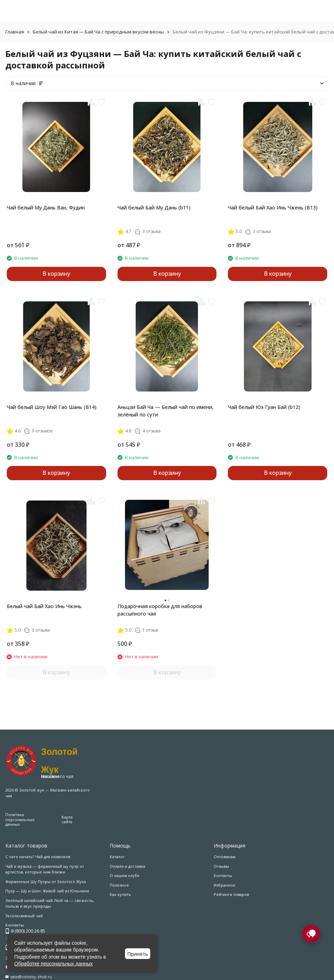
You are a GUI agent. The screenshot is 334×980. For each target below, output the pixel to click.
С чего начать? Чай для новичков (38, 857)
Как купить (120, 894)
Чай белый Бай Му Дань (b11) (154, 208)
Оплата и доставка (127, 866)
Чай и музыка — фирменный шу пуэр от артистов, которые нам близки (45, 869)
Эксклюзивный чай (24, 916)
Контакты (223, 875)
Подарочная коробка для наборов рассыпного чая (160, 610)
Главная (15, 32)
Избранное (225, 885)
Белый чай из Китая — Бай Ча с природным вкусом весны (98, 32)
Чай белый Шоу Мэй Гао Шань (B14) (52, 407)
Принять (138, 954)
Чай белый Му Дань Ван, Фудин (46, 208)
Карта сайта (67, 819)
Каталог (117, 857)
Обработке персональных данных (54, 964)
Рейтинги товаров (231, 894)
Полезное (119, 885)
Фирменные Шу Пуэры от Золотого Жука (46, 882)
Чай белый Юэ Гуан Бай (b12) (264, 407)
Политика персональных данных (20, 819)
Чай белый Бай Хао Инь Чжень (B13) (273, 208)
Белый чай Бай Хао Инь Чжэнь (44, 606)
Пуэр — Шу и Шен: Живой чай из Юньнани (47, 891)
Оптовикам (225, 857)
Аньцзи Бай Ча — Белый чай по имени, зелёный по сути (166, 411)
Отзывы (221, 866)
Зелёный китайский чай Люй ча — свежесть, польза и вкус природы (50, 903)
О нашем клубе (125, 875)
